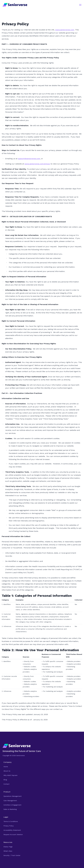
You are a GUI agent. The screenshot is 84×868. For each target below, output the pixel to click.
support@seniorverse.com (29, 159)
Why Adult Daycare (10, 775)
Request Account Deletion (13, 834)
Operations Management (13, 796)
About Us (7, 771)
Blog (5, 780)
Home (6, 767)
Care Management (10, 801)
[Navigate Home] (42, 746)
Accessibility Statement (12, 830)
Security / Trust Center (12, 855)
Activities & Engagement (12, 805)
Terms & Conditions (11, 821)
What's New (8, 851)
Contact (6, 784)
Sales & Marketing (10, 809)
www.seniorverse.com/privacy (37, 164)
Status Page (8, 847)
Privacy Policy (9, 826)
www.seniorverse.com (65, 30)
